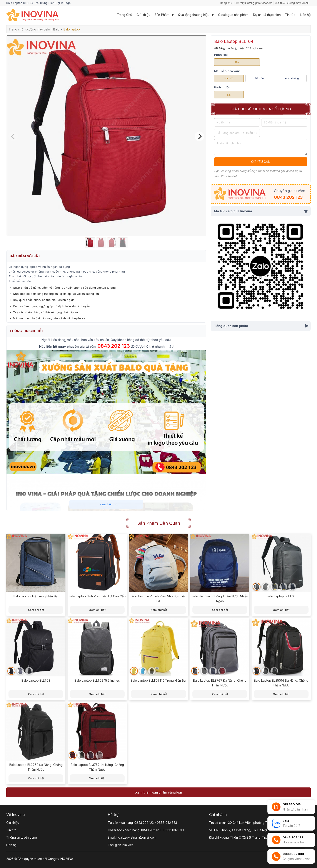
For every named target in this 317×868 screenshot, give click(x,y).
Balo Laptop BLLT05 (281, 596)
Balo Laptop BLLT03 (36, 680)
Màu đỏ (229, 78)
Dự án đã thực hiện (267, 15)
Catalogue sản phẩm (233, 15)
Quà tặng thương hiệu (194, 15)
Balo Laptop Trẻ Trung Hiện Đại (36, 596)
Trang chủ (226, 3)
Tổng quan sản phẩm (262, 326)
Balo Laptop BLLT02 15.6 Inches (97, 680)
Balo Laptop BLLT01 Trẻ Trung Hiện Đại (158, 680)
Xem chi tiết (36, 610)
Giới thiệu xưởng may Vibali (292, 3)
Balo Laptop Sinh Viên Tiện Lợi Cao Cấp (97, 596)
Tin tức (290, 15)
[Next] (199, 136)
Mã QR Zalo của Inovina (261, 211)
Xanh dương (292, 78)
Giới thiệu (143, 15)
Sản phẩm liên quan (159, 523)
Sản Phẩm (162, 15)
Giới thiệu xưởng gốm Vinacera (253, 3)
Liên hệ (305, 15)
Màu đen (260, 78)
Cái (237, 62)
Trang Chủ (124, 15)
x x (229, 95)
